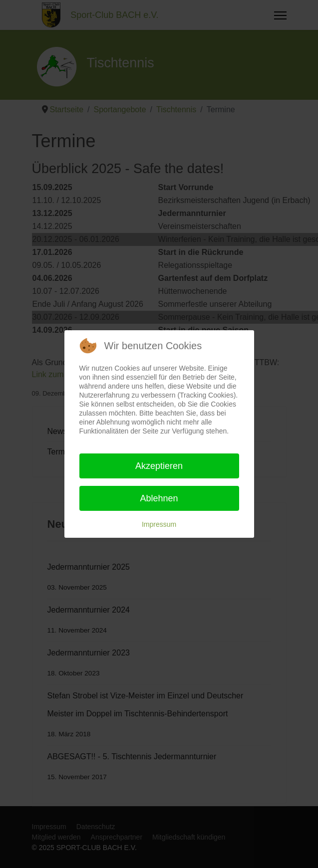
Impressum (159, 524)
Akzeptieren (159, 466)
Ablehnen (159, 498)
